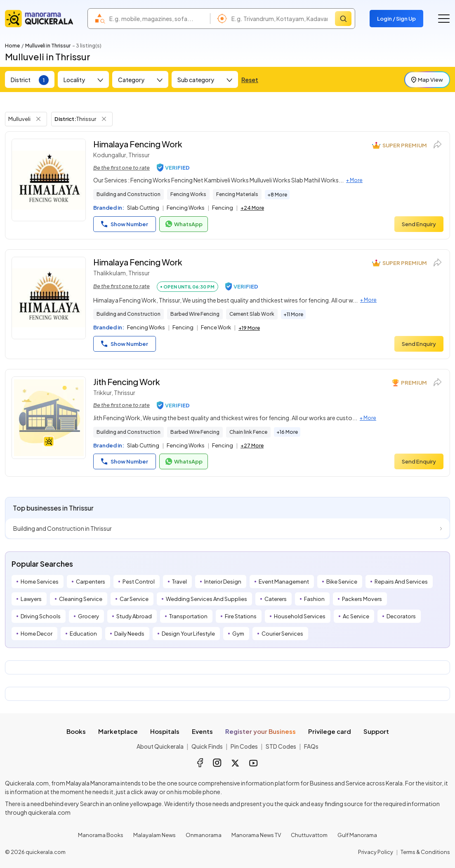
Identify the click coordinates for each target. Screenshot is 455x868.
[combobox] (158, 19)
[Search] (343, 19)
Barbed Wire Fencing (195, 314)
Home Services (40, 582)
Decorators (401, 616)
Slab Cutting (143, 208)
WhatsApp (184, 224)
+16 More (287, 432)
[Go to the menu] (444, 19)
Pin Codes (244, 746)
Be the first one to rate (121, 168)
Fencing (223, 208)
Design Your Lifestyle (188, 634)
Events (202, 731)
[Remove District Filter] (104, 119)
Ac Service (356, 616)
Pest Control (139, 582)
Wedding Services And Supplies (206, 599)
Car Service (134, 599)
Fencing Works (188, 194)
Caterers (276, 599)
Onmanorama (204, 835)
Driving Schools (41, 616)
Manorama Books (101, 835)
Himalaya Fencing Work (138, 144)
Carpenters (91, 582)
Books (76, 731)
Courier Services (282, 634)
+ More (354, 180)
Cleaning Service (81, 599)
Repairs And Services (401, 582)
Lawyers (31, 599)
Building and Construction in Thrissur (62, 528)
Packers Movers (362, 599)
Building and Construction (128, 194)
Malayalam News (154, 835)
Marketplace (118, 731)
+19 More (249, 328)
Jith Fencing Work (127, 382)
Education (83, 634)
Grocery (88, 616)
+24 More (252, 208)
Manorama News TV (256, 835)
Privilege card (330, 731)
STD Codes (281, 746)
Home (12, 46)
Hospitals (165, 731)
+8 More (277, 195)
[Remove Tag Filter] (38, 119)
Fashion (314, 599)
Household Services (300, 616)
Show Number (125, 224)
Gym (238, 634)
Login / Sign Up (396, 19)
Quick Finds (207, 746)
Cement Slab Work (252, 314)
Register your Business (261, 731)
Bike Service (342, 582)
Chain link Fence (248, 432)
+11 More (293, 314)
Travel (179, 582)
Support (376, 731)
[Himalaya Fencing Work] (49, 180)
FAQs (311, 746)
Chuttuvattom (309, 835)
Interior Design (223, 582)
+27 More (252, 446)
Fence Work (216, 327)
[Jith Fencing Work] (49, 418)
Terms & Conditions (425, 852)
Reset (250, 80)
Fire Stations (241, 616)
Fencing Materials (237, 194)
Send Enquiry (419, 224)
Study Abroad (134, 616)
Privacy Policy (376, 852)
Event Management (284, 582)
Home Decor (37, 634)
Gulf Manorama (357, 835)
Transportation (188, 616)
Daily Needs (129, 634)
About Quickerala (160, 746)
